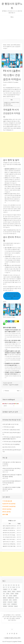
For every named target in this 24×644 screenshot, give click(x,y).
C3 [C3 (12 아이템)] (4, 585)
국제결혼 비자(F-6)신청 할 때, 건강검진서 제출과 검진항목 (12, 296)
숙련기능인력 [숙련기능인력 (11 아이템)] (5, 600)
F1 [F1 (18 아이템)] (6, 587)
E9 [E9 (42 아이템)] (19, 585)
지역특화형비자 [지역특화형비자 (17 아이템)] (14, 604)
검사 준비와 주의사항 (8, 105)
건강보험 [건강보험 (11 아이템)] (5, 592)
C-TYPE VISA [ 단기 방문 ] (8, 427)
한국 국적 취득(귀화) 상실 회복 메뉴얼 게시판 (12, 451)
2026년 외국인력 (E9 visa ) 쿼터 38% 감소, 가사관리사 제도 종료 (11, 469)
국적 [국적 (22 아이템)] (4, 594)
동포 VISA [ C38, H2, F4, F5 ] (9, 447)
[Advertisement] (12, 29)
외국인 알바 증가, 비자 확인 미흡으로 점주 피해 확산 (12, 463)
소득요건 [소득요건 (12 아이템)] (17, 598)
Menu (12, 17)
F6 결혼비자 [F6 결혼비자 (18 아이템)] (5, 589)
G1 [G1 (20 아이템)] (9, 589)
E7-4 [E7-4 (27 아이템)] (14, 585)
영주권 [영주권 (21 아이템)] (10, 600)
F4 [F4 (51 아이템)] (11, 587)
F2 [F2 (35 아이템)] (8, 587)
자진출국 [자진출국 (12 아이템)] (15, 602)
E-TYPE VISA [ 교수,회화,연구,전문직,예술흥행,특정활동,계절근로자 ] (12, 438)
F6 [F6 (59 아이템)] (19, 587)
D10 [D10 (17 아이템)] (9, 585)
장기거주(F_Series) (15, 45)
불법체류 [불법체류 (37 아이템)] (15, 596)
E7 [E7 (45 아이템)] (11, 585)
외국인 (9, 45)
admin (17, 82)
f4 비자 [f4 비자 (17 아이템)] (14, 587)
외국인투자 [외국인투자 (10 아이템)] (15, 600)
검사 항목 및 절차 (7, 104)
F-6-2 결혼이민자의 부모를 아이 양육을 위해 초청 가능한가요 (11, 488)
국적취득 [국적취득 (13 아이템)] (8, 594)
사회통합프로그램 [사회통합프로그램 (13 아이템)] (11, 598)
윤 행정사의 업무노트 (12, 6)
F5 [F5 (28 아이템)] (17, 587)
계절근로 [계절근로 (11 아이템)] (14, 592)
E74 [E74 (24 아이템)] (4, 587)
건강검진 (16, 385)
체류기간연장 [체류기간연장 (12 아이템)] (11, 606)
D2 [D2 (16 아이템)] (6, 585)
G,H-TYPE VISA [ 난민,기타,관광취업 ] (11, 444)
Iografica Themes (17, 642)
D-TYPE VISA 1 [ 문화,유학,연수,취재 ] (11, 430)
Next (18, 391)
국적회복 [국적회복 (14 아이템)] (12, 594)
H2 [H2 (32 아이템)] (12, 589)
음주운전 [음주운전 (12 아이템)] (5, 602)
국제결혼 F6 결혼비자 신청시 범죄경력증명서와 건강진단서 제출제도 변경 (13, 353)
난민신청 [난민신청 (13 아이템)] (11, 596)
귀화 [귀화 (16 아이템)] (4, 596)
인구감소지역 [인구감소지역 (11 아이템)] (10, 602)
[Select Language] (8, 406)
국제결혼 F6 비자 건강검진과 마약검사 (12, 102)
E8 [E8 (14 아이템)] (16, 585)
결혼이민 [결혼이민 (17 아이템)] (9, 592)
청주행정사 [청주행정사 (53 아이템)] (5, 606)
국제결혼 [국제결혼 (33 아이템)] (17, 594)
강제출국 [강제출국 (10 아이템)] (15, 589)
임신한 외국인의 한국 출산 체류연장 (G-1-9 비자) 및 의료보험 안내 (12, 482)
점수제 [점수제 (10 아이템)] (9, 604)
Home (5, 45)
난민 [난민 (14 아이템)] (7, 596)
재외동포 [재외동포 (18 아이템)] (5, 604)
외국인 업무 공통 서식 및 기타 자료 (10, 424)
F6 (13, 385)
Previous (7, 391)
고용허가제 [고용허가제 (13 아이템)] (18, 592)
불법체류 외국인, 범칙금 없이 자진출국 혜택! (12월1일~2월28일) (12, 476)
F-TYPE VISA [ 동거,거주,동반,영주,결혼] (12, 442)
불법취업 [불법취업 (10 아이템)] (5, 598)
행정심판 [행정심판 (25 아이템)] (16, 606)
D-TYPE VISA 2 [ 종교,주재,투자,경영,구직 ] (12, 433)
